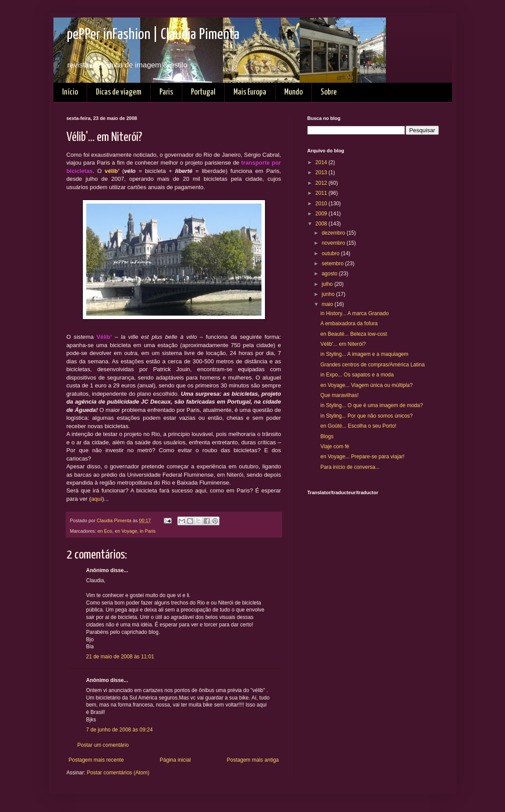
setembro (333, 264)
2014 (322, 162)
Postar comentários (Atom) (118, 773)
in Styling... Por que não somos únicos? (366, 416)
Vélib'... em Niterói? (343, 344)
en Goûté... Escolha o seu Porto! (358, 426)
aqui (97, 499)
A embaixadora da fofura (349, 323)
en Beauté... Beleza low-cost (353, 334)
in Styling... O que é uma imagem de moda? (371, 405)
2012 (322, 183)
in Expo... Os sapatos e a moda (357, 375)
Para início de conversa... (350, 467)
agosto (330, 274)
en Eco (105, 531)
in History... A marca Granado (354, 313)
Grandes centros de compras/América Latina (372, 365)
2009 (322, 214)
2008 (322, 224)
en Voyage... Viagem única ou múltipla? (366, 385)
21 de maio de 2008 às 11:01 (120, 657)
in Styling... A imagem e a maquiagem (364, 354)
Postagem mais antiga (253, 760)
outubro (331, 253)
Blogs (327, 436)
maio (328, 304)
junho (329, 294)
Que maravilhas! (339, 395)
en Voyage (126, 531)
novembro (334, 243)
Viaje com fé (335, 446)
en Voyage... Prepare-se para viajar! (362, 457)
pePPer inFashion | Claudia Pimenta (153, 35)
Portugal (203, 92)
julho (328, 284)
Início (70, 92)
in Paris (148, 531)
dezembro (334, 233)
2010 (322, 204)
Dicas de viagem (119, 92)
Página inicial (175, 760)
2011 (322, 193)
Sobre (329, 92)
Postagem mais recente (96, 760)
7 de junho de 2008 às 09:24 (120, 730)
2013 (322, 172)
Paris (166, 92)
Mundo (293, 92)
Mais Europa (250, 92)
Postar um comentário (103, 745)
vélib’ (112, 171)
